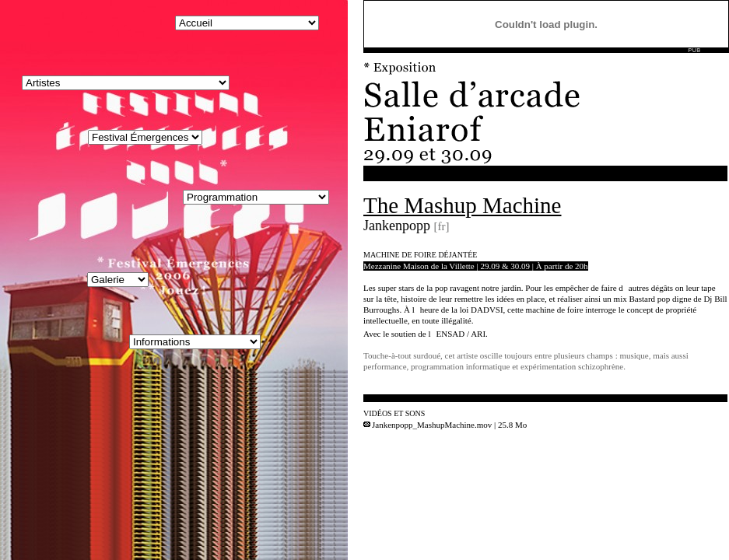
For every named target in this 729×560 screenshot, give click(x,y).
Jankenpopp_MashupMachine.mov (428, 425)
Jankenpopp (397, 226)
